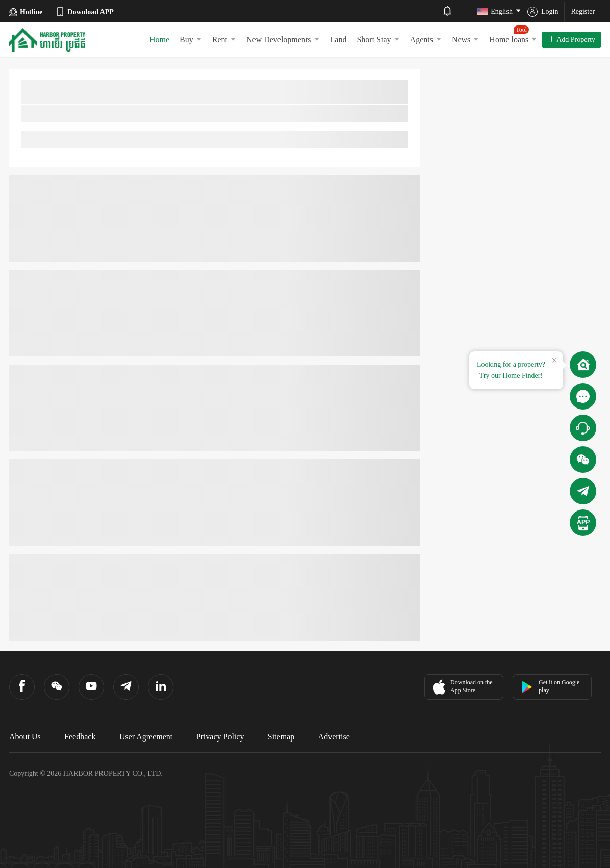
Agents (426, 40)
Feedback (80, 737)
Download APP (84, 12)
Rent (224, 40)
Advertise (334, 737)
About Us (25, 737)
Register (583, 11)
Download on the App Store (461, 687)
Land (338, 40)
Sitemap (281, 737)
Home (159, 40)
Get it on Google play (550, 686)
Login (543, 12)
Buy (191, 40)
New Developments (283, 40)
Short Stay (378, 40)
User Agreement (146, 737)
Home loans (513, 35)
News (465, 40)
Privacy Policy (220, 737)
